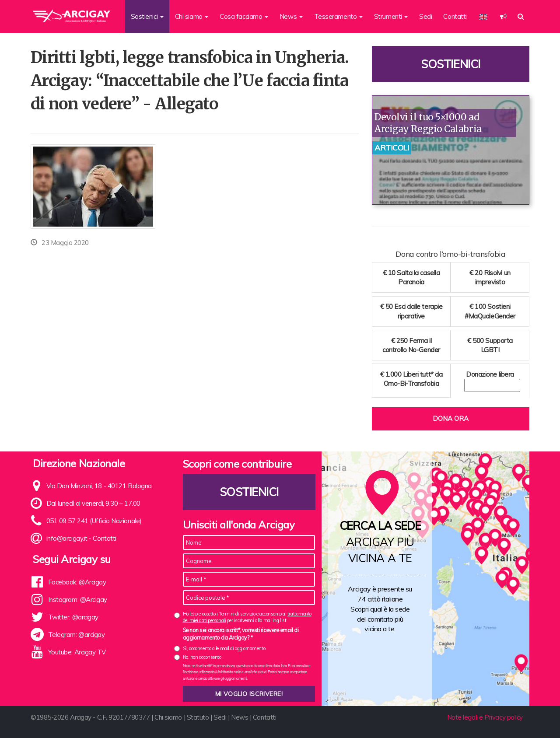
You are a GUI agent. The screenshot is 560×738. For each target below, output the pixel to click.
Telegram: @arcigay (77, 635)
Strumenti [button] (391, 16)
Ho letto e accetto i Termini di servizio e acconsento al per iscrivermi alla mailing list (247, 617)
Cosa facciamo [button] (244, 16)
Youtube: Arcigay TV (77, 652)
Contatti (455, 16)
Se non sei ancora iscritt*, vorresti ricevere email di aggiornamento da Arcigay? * (241, 634)
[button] (503, 16)
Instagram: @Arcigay (78, 600)
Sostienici (451, 64)
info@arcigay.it (67, 538)
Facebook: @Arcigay (77, 582)
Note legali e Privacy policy (485, 717)
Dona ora (451, 418)
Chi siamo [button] (192, 16)
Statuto (198, 717)
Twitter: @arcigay (73, 617)
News (240, 717)
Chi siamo (168, 717)
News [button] (291, 16)
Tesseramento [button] (338, 16)
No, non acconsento (202, 657)
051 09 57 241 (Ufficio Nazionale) (94, 521)
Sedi (425, 16)
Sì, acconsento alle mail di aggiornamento (224, 648)
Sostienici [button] (147, 16)
